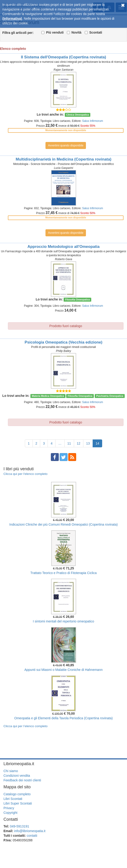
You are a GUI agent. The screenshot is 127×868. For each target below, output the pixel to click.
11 (69, 443)
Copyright (10, 813)
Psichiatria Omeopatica (110, 396)
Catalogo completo (17, 794)
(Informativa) (12, 19)
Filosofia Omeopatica (78, 300)
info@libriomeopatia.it (30, 831)
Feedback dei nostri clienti (22, 780)
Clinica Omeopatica (77, 115)
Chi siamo (11, 771)
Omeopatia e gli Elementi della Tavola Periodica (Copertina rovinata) (64, 718)
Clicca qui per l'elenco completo (25, 474)
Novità (77, 32)
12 (79, 443)
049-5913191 (20, 826)
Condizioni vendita (17, 776)
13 (88, 443)
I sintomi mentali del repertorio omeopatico (64, 621)
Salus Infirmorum (93, 121)
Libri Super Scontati (18, 803)
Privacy (9, 808)
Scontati (96, 32)
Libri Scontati (13, 799)
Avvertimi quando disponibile (66, 145)
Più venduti (55, 32)
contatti (32, 836)
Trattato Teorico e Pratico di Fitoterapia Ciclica (64, 573)
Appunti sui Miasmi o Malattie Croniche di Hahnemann (63, 670)
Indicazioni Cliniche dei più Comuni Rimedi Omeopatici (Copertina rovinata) (63, 524)
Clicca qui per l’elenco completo (26, 726)
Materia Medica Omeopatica (48, 396)
